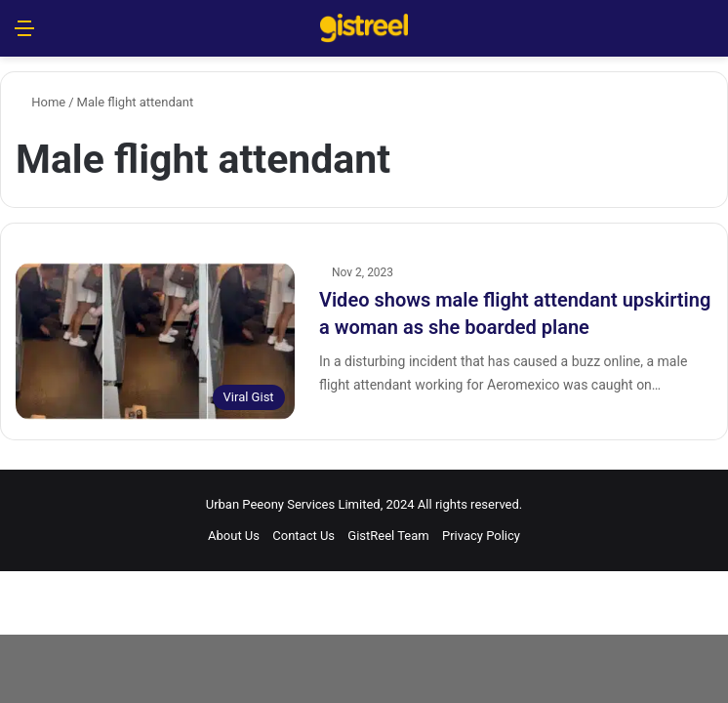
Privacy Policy (481, 536)
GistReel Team (388, 536)
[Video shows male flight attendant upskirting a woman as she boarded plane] (155, 341)
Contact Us (303, 536)
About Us (234, 536)
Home (40, 102)
